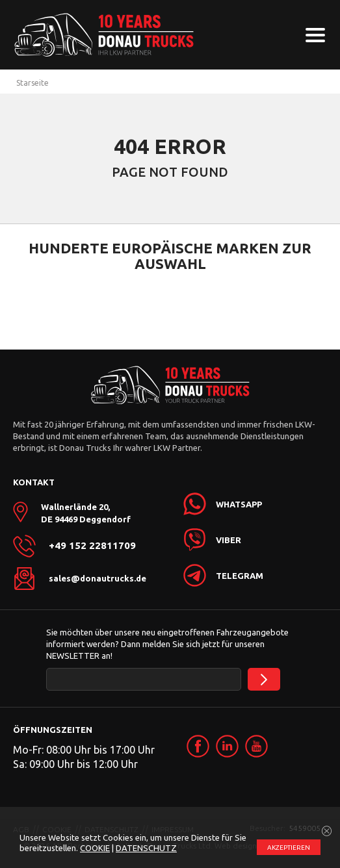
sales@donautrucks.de (98, 578)
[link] (198, 746)
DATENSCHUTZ (146, 848)
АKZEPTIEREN (289, 848)
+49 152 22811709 (92, 546)
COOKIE (95, 848)
